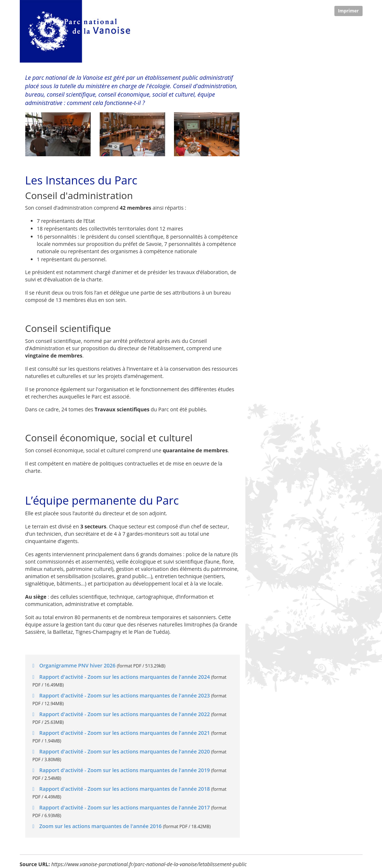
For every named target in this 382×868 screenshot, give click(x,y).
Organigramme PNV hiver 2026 (77, 665)
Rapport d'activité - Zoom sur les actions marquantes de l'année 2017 (125, 807)
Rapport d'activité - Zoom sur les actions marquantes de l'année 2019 (125, 770)
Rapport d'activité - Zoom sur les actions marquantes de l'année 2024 (125, 677)
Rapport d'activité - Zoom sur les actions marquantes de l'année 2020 (125, 751)
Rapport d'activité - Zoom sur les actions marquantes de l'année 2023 (125, 695)
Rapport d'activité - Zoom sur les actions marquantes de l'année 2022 (125, 714)
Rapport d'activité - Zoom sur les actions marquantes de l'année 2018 (125, 789)
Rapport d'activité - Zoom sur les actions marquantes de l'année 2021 (125, 733)
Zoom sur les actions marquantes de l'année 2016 (101, 826)
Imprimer (348, 11)
